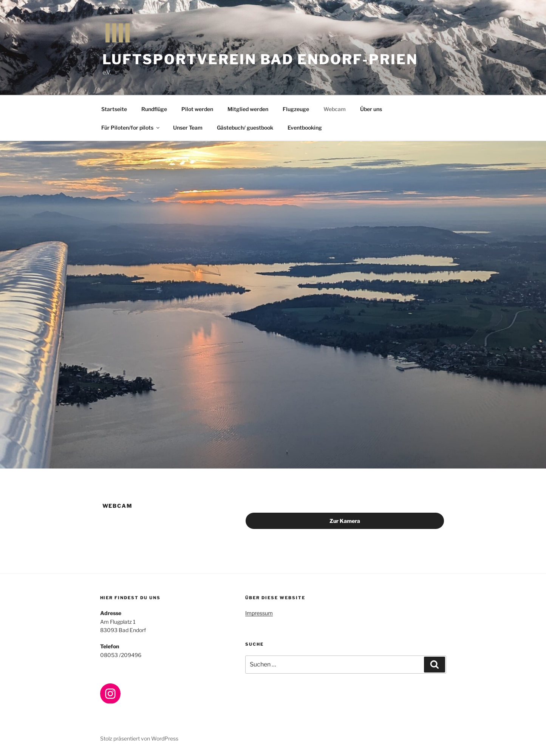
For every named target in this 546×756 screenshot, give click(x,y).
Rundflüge (154, 109)
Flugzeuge (296, 109)
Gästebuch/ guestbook (245, 128)
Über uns (371, 109)
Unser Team (188, 128)
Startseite (114, 109)
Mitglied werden (248, 109)
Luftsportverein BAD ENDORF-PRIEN (260, 59)
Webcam (335, 109)
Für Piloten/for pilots (131, 128)
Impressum (259, 613)
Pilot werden (197, 109)
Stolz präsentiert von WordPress (139, 738)
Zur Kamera (345, 521)
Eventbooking (305, 128)
